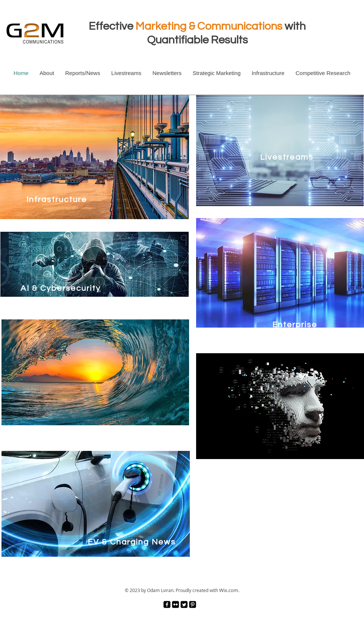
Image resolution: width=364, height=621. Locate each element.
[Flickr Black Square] (175, 604)
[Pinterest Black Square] (193, 604)
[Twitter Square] (184, 604)
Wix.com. (229, 590)
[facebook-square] (167, 604)
